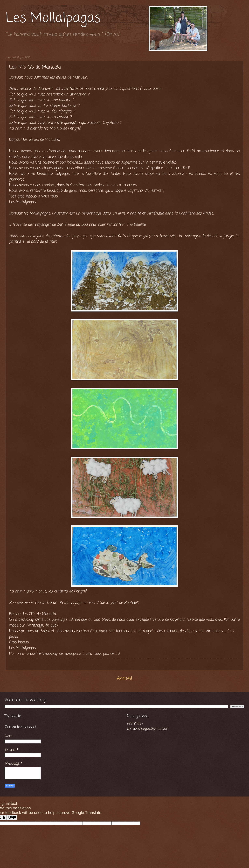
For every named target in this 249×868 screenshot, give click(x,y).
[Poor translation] (12, 818)
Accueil (124, 679)
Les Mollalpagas (53, 18)
